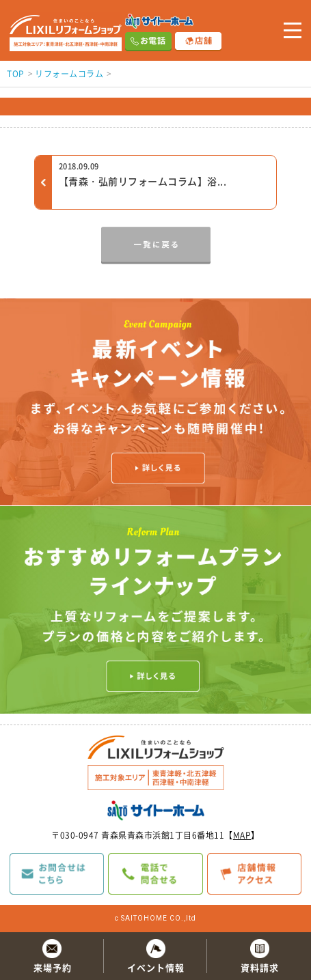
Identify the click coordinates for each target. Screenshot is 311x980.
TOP (16, 74)
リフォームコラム (69, 74)
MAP (242, 835)
